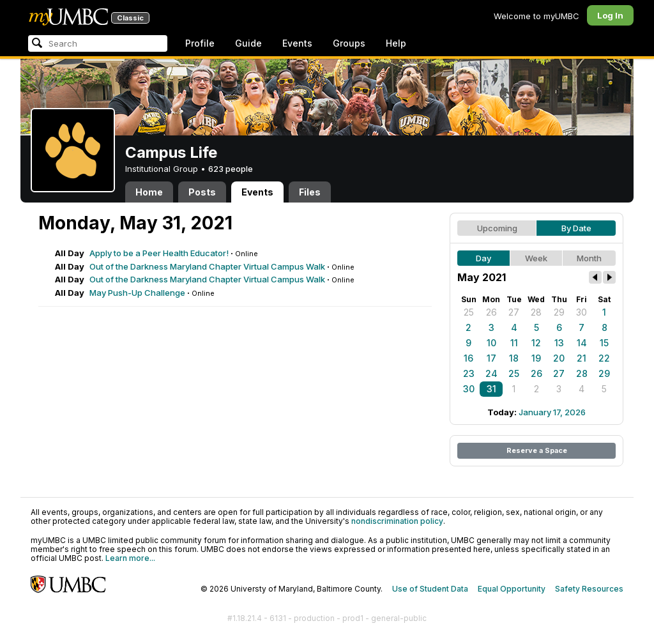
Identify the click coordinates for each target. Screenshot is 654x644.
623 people (231, 169)
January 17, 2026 (552, 412)
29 (559, 312)
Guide (248, 43)
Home (149, 192)
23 (469, 373)
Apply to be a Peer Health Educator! (159, 253)
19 (536, 358)
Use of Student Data (430, 589)
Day (483, 258)
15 (604, 343)
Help (396, 43)
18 (514, 358)
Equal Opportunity (512, 589)
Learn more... (130, 558)
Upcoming (497, 228)
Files (310, 192)
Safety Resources (589, 589)
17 (491, 358)
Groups (349, 43)
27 (514, 312)
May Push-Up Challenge (137, 293)
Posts (202, 192)
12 (536, 343)
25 (469, 312)
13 (559, 343)
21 (582, 358)
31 (491, 389)
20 (559, 358)
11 (514, 343)
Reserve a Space (537, 450)
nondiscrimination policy (397, 521)
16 (468, 358)
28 (536, 312)
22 (604, 358)
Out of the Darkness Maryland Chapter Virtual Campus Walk (207, 266)
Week (536, 258)
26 (491, 312)
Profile (200, 43)
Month (589, 258)
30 (582, 312)
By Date (576, 228)
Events (297, 43)
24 (491, 373)
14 (582, 343)
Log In (610, 15)
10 (491, 343)
